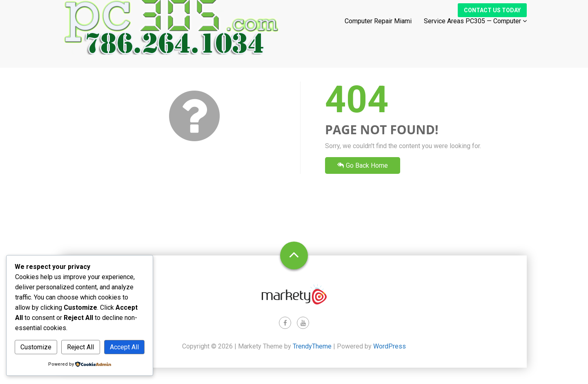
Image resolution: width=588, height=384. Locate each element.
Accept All (124, 347)
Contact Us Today (492, 18)
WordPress (390, 346)
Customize (36, 347)
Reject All (80, 347)
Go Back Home (363, 165)
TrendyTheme (312, 346)
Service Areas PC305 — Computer (475, 28)
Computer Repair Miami (378, 28)
